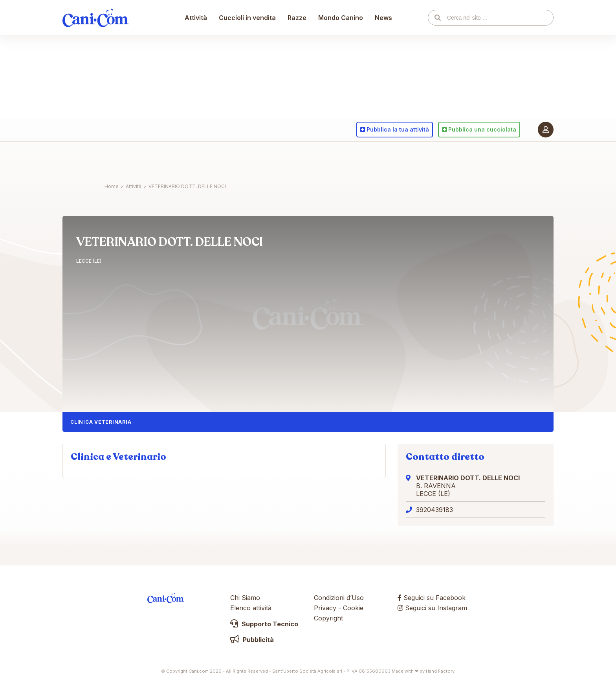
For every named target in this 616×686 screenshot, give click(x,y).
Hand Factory (440, 671)
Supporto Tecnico (264, 624)
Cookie (353, 608)
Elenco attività (251, 608)
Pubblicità (252, 640)
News (384, 159)
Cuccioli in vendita (248, 159)
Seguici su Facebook (432, 598)
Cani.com (96, 159)
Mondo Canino (341, 159)
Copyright (328, 618)
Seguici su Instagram (432, 608)
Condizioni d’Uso (339, 598)
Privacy (325, 608)
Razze (297, 159)
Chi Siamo (245, 598)
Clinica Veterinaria (101, 422)
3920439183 (434, 510)
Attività (196, 159)
